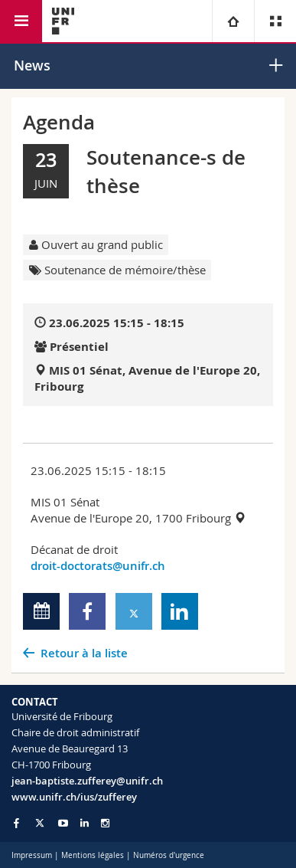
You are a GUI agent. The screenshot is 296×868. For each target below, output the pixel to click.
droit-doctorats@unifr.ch (98, 566)
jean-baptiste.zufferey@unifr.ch (87, 781)
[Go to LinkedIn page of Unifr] (85, 823)
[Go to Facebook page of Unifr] (16, 823)
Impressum (32, 855)
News (32, 65)
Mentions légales (93, 855)
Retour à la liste (84, 653)
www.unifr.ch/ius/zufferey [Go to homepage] (74, 797)
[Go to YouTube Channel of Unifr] (63, 823)
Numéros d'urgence (169, 855)
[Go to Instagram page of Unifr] (105, 823)
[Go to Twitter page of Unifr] (40, 823)
